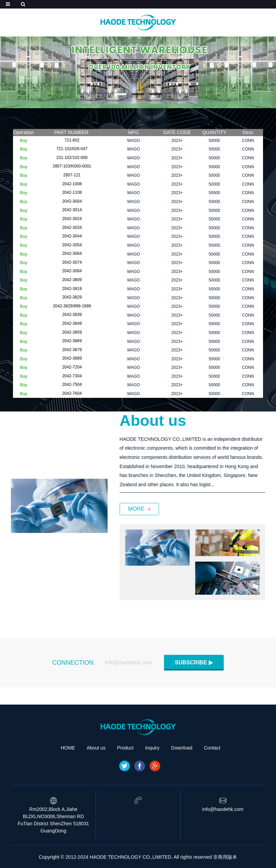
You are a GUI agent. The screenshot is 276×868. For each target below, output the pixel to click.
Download (182, 781)
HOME (68, 781)
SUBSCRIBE (191, 667)
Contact (212, 781)
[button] (120, 94)
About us (96, 781)
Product (125, 781)
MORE (168, 509)
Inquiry (152, 781)
